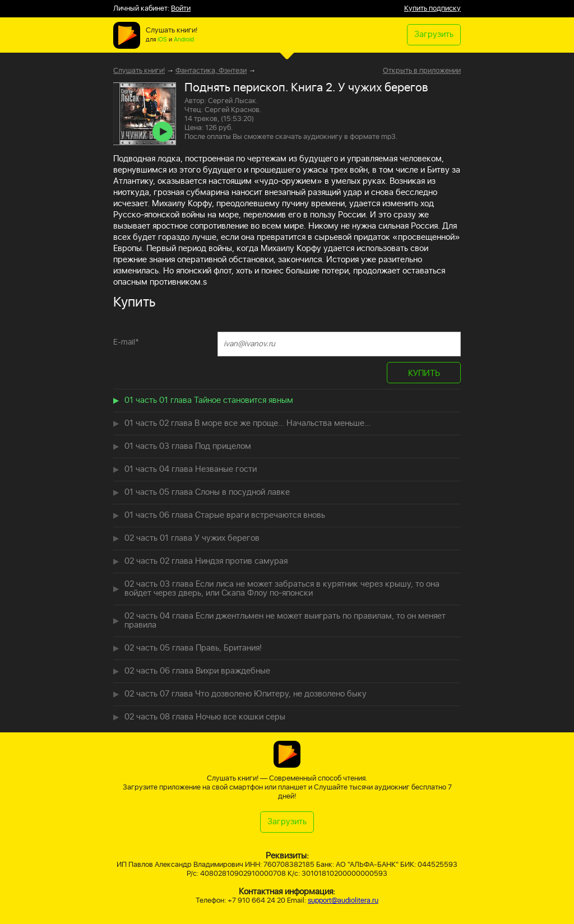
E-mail (126, 342)
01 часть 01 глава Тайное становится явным (209, 400)
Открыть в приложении (422, 71)
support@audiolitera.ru (343, 901)
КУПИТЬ (424, 373)
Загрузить (434, 34)
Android (184, 40)
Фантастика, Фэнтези (211, 71)
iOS (162, 40)
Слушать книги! (139, 71)
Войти (181, 9)
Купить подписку (432, 9)
